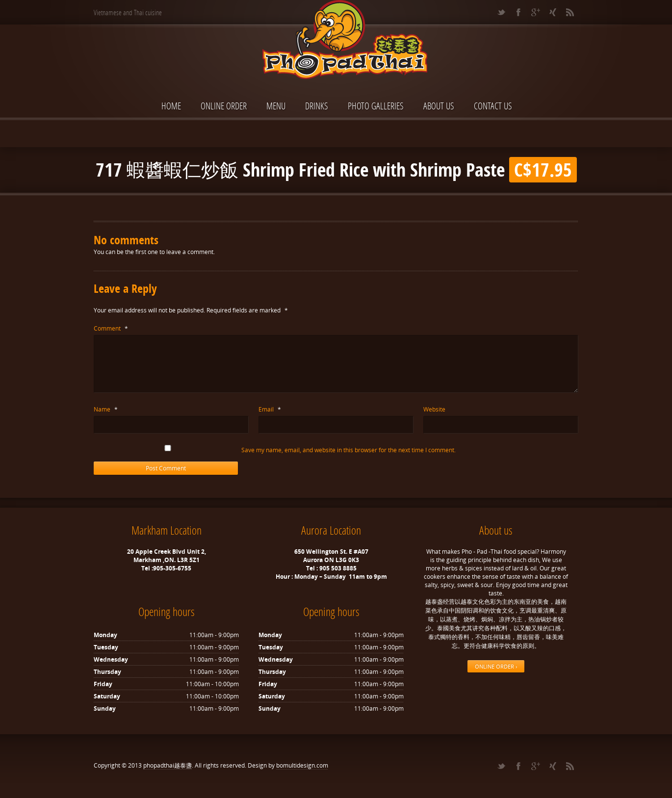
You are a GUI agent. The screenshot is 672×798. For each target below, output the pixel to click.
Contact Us (493, 106)
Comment (111, 328)
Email (270, 409)
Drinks (317, 106)
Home (171, 106)
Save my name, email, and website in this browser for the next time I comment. (349, 450)
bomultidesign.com (302, 765)
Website (434, 409)
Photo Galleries (376, 106)
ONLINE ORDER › (496, 666)
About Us (439, 106)
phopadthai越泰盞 (168, 765)
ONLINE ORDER (224, 106)
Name (106, 409)
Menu (276, 106)
